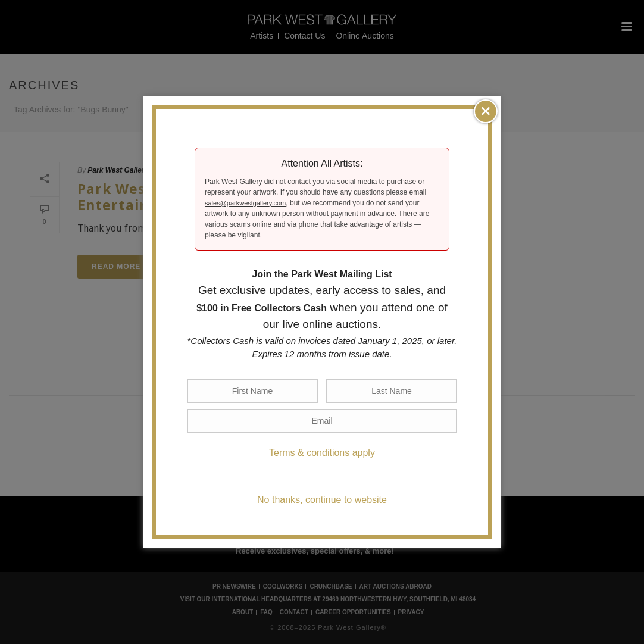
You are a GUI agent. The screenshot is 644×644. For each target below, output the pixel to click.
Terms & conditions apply (322, 453)
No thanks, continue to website (322, 500)
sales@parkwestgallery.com (245, 203)
